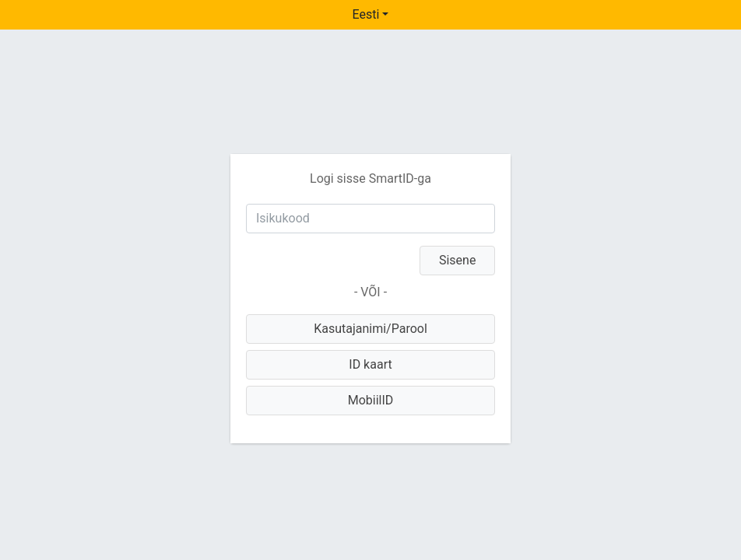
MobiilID (371, 400)
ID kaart (370, 364)
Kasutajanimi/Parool (370, 329)
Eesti (366, 14)
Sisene (457, 260)
